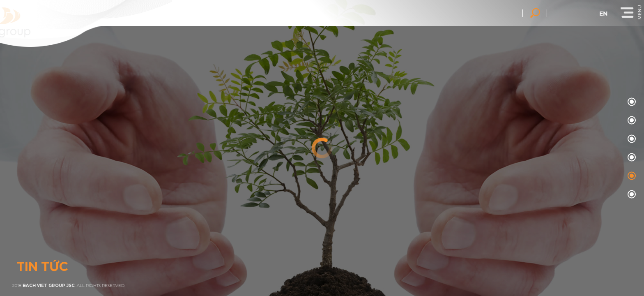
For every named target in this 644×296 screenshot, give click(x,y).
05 (631, 195)
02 (631, 139)
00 (631, 102)
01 (631, 121)
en (607, 14)
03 (631, 158)
